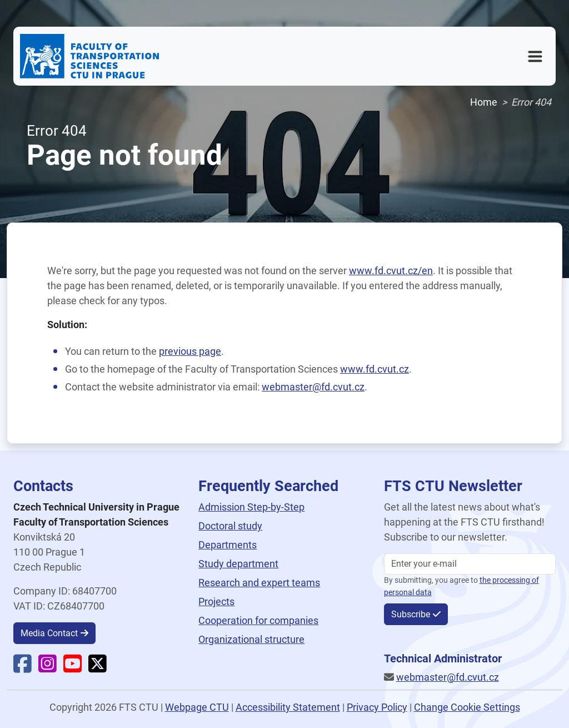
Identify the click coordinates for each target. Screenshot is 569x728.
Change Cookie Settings (467, 707)
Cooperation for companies (258, 620)
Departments (228, 545)
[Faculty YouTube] (73, 668)
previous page (190, 351)
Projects (216, 601)
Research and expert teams (259, 583)
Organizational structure (251, 639)
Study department (238, 564)
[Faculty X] (98, 668)
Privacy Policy (377, 707)
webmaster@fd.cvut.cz (313, 387)
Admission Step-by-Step (251, 507)
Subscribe (411, 614)
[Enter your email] (470, 564)
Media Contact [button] (49, 633)
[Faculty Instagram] (48, 668)
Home (484, 102)
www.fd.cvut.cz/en (391, 271)
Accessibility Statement (288, 707)
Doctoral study (230, 526)
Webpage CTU (197, 707)
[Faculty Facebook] (23, 668)
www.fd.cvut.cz (375, 369)
